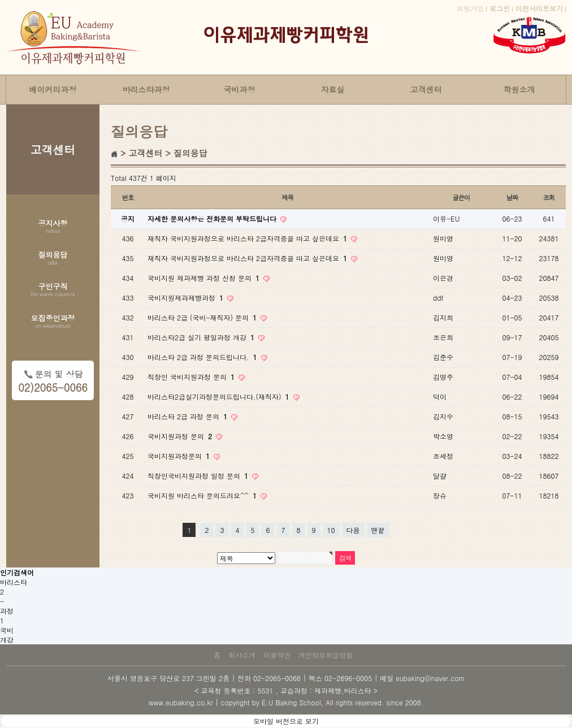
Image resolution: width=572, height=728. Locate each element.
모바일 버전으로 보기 (286, 721)
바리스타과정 (146, 89)
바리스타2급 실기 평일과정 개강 (202, 337)
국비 (7, 630)
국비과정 (240, 89)
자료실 (333, 89)
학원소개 (519, 89)
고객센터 (426, 89)
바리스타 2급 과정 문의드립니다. (203, 357)
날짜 (512, 197)
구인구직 (53, 291)
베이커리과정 (53, 89)
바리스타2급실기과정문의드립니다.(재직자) (220, 396)
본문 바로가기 (0, 0)
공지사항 (53, 227)
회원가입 (470, 8)
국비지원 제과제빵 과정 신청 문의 (205, 278)
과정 (7, 611)
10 (331, 530)
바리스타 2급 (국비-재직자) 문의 (203, 317)
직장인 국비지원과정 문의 (192, 377)
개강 (7, 640)
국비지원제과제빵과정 (187, 298)
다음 (353, 530)
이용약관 (277, 655)
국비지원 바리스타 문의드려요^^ (203, 495)
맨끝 (378, 530)
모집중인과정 (53, 322)
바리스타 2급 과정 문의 (188, 416)
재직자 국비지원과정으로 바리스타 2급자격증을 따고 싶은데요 (248, 238)
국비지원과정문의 (180, 456)
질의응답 (53, 259)
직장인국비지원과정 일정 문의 (199, 476)
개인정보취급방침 (326, 655)
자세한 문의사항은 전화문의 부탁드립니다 (213, 218)
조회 (549, 197)
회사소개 (242, 655)
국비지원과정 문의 (181, 436)
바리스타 (14, 582)
